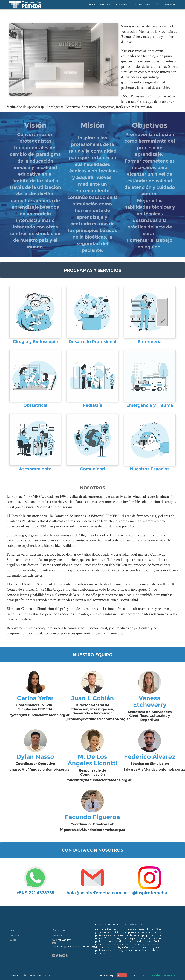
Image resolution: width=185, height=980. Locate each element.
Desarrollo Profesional (93, 342)
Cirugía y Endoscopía (35, 342)
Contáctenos (60, 930)
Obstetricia (35, 405)
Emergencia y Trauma (150, 405)
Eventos (14, 935)
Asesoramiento (35, 469)
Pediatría (92, 405)
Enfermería (150, 342)
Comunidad (92, 469)
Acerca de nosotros (131, 924)
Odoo (122, 975)
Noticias (57, 935)
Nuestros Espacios (150, 469)
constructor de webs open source (156, 975)
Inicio (12, 930)
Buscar (13, 940)
